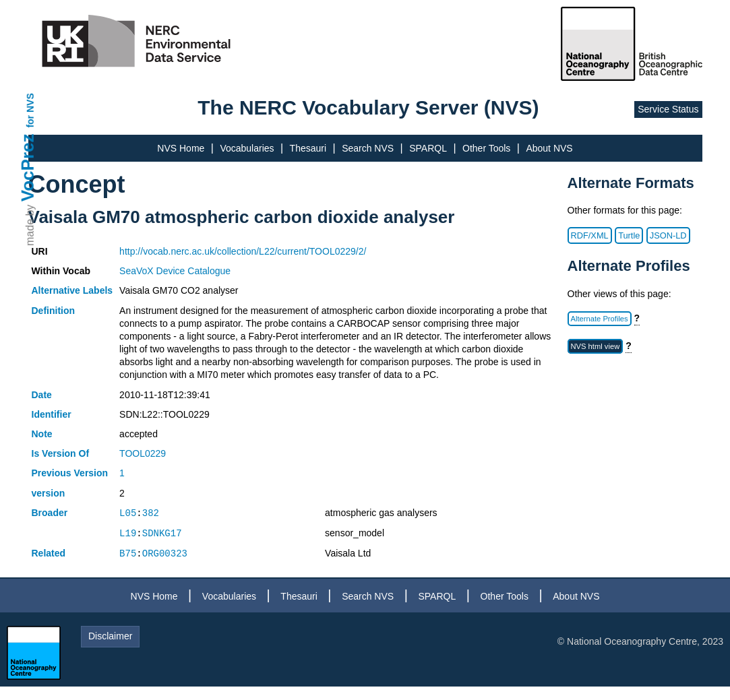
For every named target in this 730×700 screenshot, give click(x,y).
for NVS (30, 110)
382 (151, 513)
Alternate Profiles (600, 319)
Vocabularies (247, 148)
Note (42, 434)
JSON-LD (668, 235)
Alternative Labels (72, 290)
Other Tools (486, 148)
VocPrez (28, 167)
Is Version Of (61, 453)
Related (49, 553)
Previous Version (70, 473)
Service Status (668, 109)
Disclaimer (110, 636)
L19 (128, 533)
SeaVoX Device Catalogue (175, 271)
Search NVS (368, 148)
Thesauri (308, 148)
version (49, 493)
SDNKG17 (162, 533)
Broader (50, 513)
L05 (128, 513)
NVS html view (596, 346)
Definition (54, 311)
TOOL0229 (143, 453)
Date (42, 395)
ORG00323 (165, 553)
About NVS (549, 148)
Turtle (629, 235)
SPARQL (428, 148)
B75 (128, 553)
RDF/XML (590, 235)
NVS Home (181, 148)
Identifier (52, 414)
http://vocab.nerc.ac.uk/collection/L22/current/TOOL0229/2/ (243, 251)
